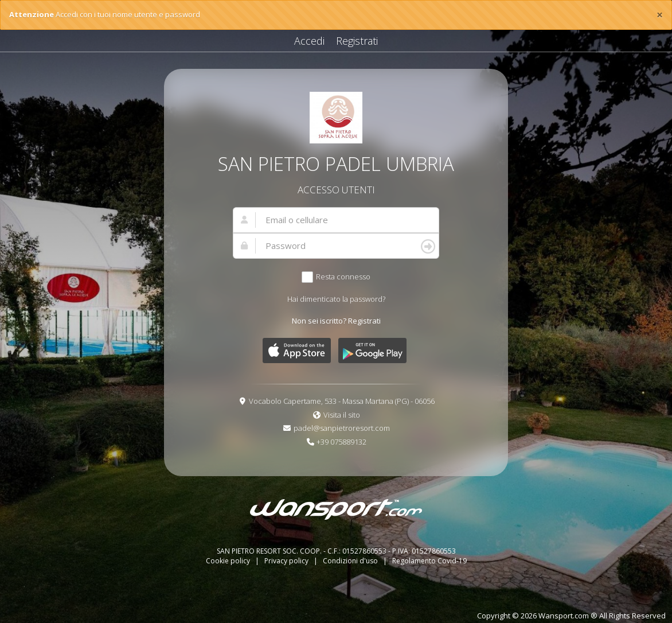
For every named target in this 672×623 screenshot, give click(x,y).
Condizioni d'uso (351, 561)
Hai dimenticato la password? (336, 299)
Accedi (309, 41)
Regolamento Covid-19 (429, 561)
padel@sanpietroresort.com (342, 428)
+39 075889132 (341, 442)
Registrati (357, 41)
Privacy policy (287, 561)
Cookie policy (229, 561)
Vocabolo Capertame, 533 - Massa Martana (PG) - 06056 (342, 401)
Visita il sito (342, 415)
